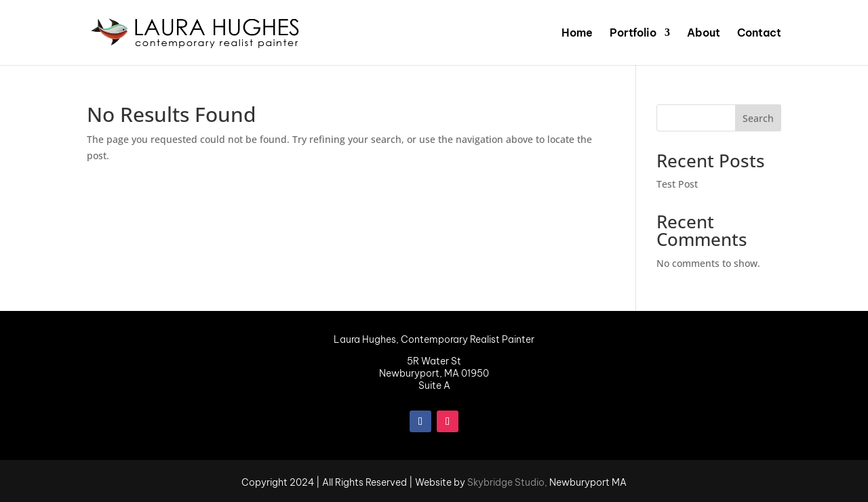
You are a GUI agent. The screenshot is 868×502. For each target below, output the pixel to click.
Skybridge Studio (506, 482)
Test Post (677, 184)
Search (758, 118)
